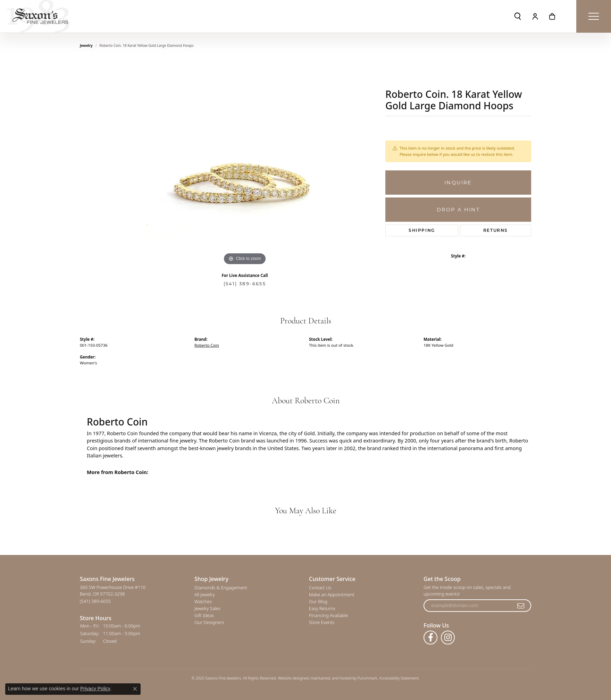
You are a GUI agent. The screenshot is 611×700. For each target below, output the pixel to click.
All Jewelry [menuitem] (204, 595)
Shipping (422, 230)
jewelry (86, 45)
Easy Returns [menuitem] (322, 609)
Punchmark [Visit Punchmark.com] (367, 678)
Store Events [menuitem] (322, 623)
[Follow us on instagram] (448, 638)
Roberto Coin (207, 345)
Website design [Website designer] (291, 678)
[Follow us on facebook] (430, 638)
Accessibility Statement (399, 678)
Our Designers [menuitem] (209, 623)
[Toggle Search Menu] (518, 16)
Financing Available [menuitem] (328, 616)
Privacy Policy (95, 689)
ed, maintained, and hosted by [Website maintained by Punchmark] (331, 678)
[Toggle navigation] (594, 16)
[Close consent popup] (135, 689)
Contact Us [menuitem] (320, 588)
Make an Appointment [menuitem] (332, 595)
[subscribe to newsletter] (521, 606)
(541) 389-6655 (245, 284)
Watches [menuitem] (203, 602)
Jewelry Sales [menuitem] (207, 609)
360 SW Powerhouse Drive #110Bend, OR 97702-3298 (113, 594)
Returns (496, 230)
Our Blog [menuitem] (318, 602)
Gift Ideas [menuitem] (204, 616)
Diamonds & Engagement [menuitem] (221, 588)
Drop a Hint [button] (458, 210)
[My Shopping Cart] (552, 16)
